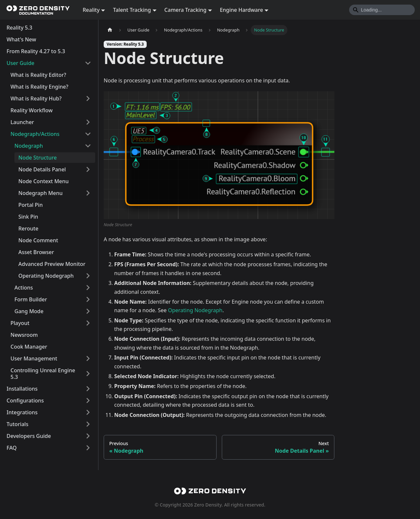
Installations (22, 389)
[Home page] (110, 30)
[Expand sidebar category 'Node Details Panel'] (88, 169)
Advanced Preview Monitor (52, 264)
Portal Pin (31, 205)
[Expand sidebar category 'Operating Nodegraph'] (88, 276)
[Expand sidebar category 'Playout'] (88, 323)
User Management (34, 358)
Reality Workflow (31, 110)
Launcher (22, 122)
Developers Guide (29, 436)
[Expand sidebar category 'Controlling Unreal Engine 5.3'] (88, 374)
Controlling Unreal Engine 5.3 (43, 374)
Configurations (25, 400)
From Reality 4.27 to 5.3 (36, 51)
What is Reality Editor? (38, 75)
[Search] (382, 10)
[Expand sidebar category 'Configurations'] (88, 400)
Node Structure (38, 158)
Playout (20, 323)
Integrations (22, 412)
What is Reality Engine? (39, 87)
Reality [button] (91, 10)
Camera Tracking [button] (185, 10)
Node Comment (38, 240)
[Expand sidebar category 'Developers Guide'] (88, 436)
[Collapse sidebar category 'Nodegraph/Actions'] (88, 134)
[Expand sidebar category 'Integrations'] (88, 412)
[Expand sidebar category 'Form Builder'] (88, 299)
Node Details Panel (42, 169)
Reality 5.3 (19, 28)
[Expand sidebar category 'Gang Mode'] (88, 311)
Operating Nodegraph (46, 276)
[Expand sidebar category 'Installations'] (88, 389)
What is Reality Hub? (36, 98)
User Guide (21, 63)
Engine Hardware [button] (241, 10)
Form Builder (31, 299)
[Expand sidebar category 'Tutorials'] (88, 424)
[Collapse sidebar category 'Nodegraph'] (88, 146)
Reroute (28, 228)
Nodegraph (29, 146)
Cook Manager (29, 347)
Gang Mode (29, 311)
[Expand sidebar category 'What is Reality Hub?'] (88, 98)
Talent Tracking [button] (132, 10)
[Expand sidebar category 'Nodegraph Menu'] (88, 193)
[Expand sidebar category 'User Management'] (88, 358)
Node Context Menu (43, 181)
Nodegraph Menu (41, 193)
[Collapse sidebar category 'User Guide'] (88, 63)
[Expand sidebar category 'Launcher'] (88, 122)
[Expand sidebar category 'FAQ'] (88, 448)
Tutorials (17, 424)
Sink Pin (28, 217)
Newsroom (24, 335)
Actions (24, 288)
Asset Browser (36, 252)
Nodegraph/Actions (35, 134)
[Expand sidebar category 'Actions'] (88, 288)
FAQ (12, 448)
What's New (21, 39)
